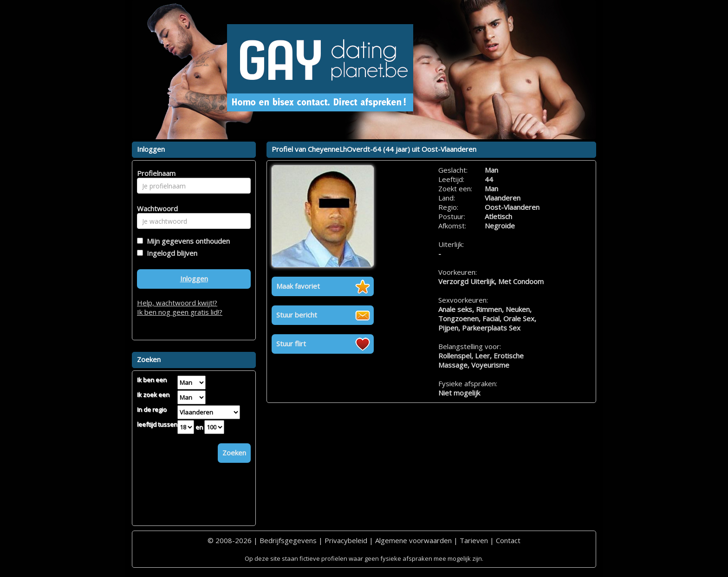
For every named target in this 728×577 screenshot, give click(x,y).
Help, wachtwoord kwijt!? (177, 303)
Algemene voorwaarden (413, 540)
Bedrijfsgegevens (288, 540)
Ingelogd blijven (170, 253)
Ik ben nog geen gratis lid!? (180, 312)
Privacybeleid (346, 540)
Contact (508, 540)
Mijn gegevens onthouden (186, 241)
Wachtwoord (155, 208)
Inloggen (194, 279)
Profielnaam (155, 173)
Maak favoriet (298, 286)
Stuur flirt (291, 344)
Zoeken (234, 453)
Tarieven (474, 540)
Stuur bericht (297, 315)
